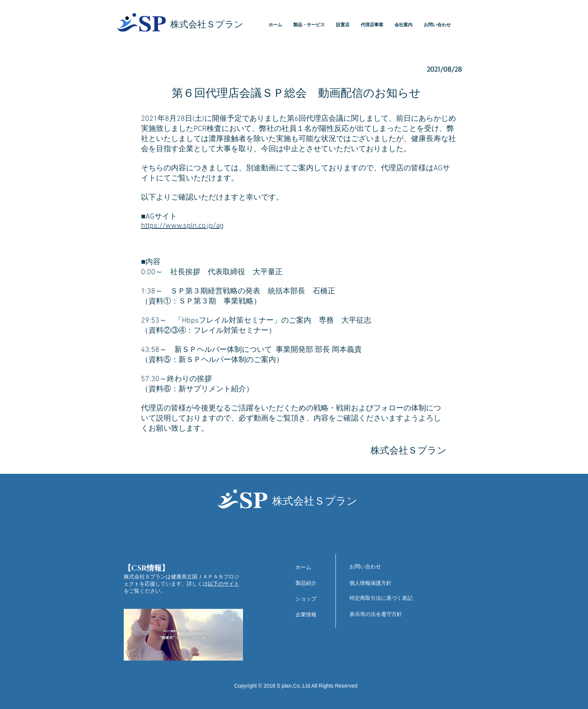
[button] (309, 25)
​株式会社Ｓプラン (207, 25)
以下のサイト (223, 584)
